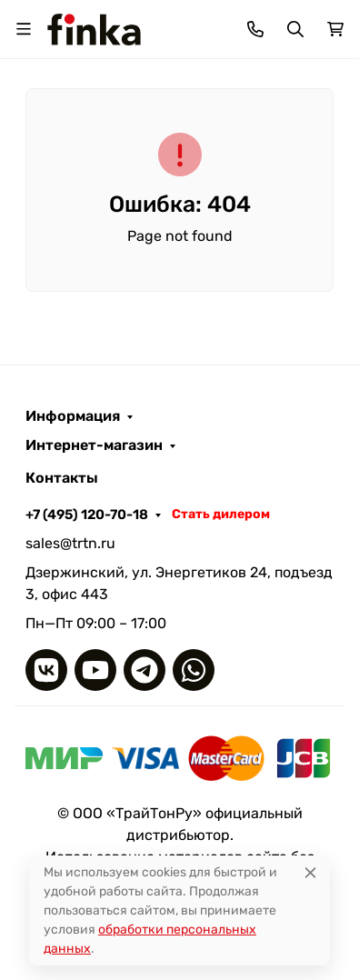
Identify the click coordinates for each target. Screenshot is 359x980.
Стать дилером (221, 514)
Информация (73, 416)
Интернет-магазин (94, 445)
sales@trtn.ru (70, 543)
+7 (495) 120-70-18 (87, 515)
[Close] (310, 872)
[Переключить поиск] (295, 29)
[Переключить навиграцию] (24, 29)
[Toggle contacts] (255, 29)
